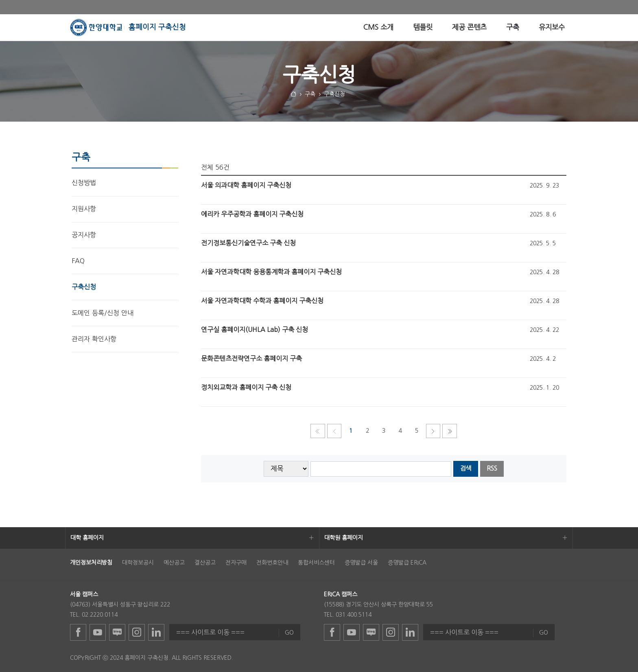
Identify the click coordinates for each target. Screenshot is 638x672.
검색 (465, 468)
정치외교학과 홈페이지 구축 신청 (246, 387)
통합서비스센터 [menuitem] (316, 563)
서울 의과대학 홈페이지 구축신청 (246, 185)
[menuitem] (378, 27)
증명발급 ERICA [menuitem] (407, 563)
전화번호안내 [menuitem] (272, 563)
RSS (492, 468)
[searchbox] (381, 469)
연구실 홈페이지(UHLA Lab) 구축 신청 (255, 329)
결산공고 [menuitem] (205, 563)
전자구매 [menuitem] (236, 563)
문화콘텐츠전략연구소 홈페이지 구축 (251, 358)
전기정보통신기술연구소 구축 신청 (248, 243)
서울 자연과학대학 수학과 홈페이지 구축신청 (262, 301)
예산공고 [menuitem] (174, 563)
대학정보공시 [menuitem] (138, 563)
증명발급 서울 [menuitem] (361, 563)
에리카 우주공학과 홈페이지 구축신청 (252, 214)
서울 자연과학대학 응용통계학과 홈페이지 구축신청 (271, 272)
